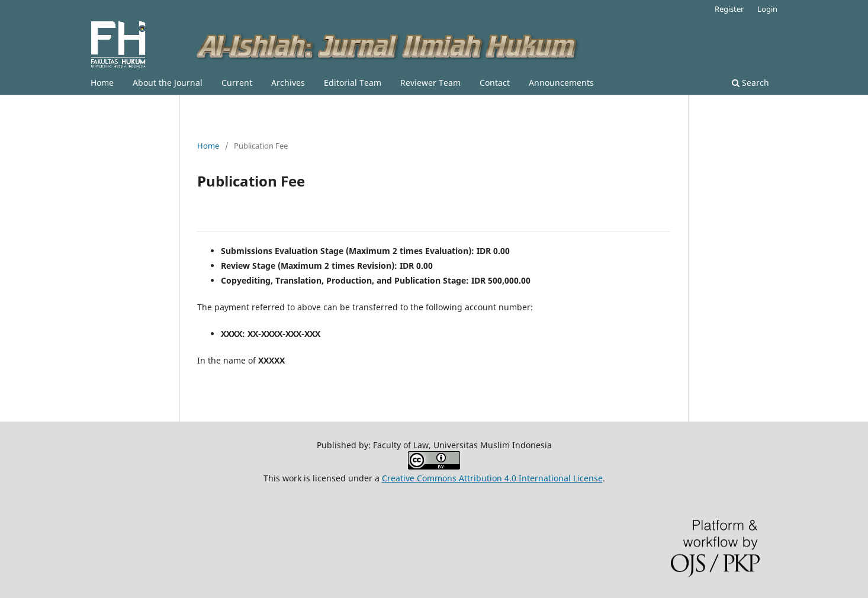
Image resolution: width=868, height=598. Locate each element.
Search (750, 83)
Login (767, 9)
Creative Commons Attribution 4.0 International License (492, 478)
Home (102, 83)
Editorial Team (353, 83)
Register (729, 9)
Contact (495, 83)
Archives (288, 83)
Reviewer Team (430, 83)
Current (237, 83)
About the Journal (168, 83)
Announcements (561, 83)
